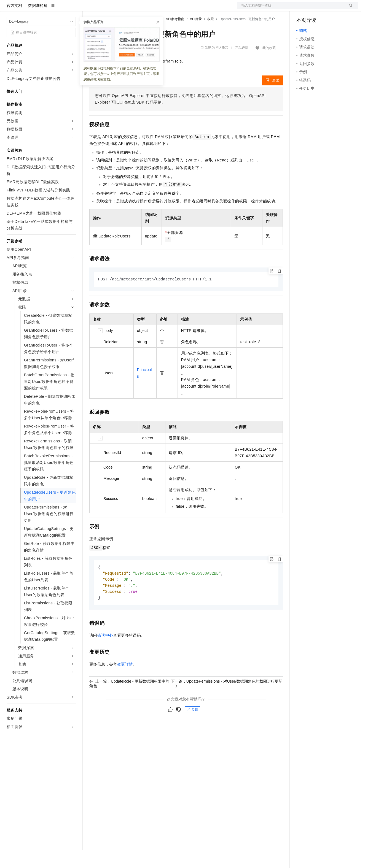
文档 (291, 9)
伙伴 (149, 9)
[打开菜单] (9, 9)
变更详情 (125, 684)
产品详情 (242, 65)
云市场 (134, 9)
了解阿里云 (182, 9)
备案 (302, 9)
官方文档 (14, 23)
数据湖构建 (38, 23)
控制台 (316, 9)
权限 (211, 37)
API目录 (196, 37)
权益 (106, 9)
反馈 (192, 729)
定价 (119, 9)
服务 (163, 9)
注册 (329, 9)
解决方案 (89, 9)
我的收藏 (269, 66)
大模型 (57, 9)
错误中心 (105, 655)
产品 (72, 9)
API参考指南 (175, 37)
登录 (349, 9)
